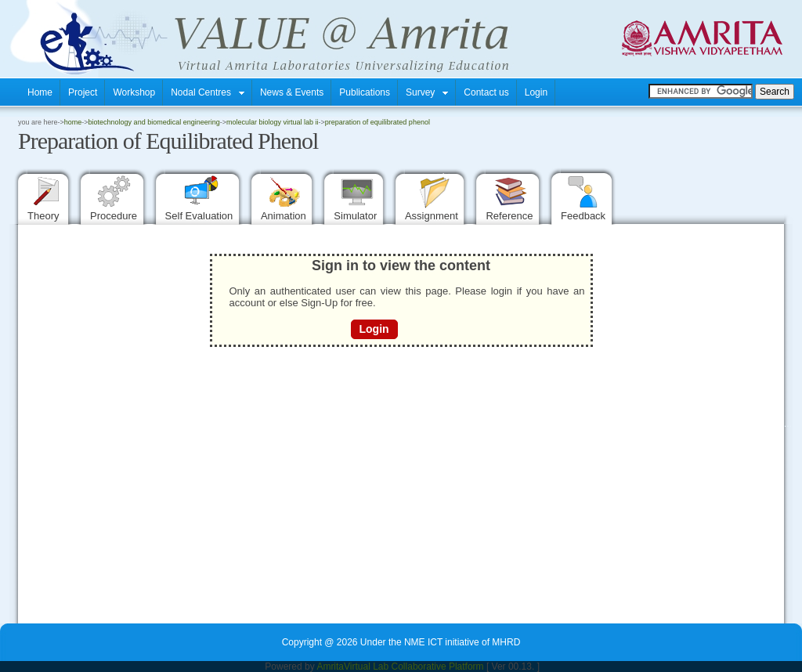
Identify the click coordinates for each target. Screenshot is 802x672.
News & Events (292, 92)
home (73, 122)
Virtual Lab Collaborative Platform (414, 667)
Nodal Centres (208, 92)
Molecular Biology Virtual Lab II (273, 122)
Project (83, 92)
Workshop (134, 92)
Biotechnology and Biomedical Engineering (154, 122)
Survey (427, 92)
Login (536, 92)
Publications (365, 92)
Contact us (486, 92)
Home (40, 92)
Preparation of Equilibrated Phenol (378, 122)
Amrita (330, 667)
